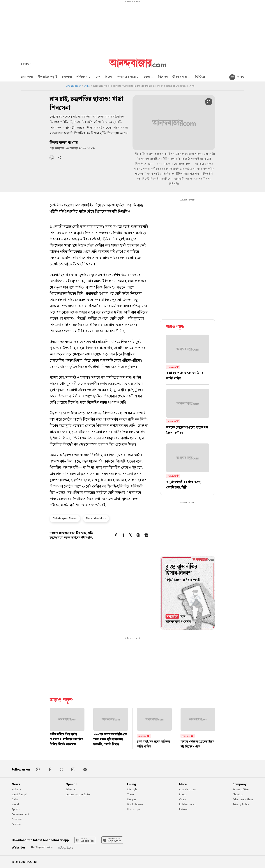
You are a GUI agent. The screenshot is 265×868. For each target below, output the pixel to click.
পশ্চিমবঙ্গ (84, 77)
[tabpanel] (188, 593)
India (87, 86)
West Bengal (19, 794)
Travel (131, 794)
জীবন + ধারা (181, 77)
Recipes (132, 799)
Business (17, 819)
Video (182, 799)
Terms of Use (241, 789)
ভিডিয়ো (200, 77)
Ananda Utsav (187, 789)
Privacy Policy (241, 804)
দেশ (98, 77)
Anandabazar (74, 86)
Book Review (135, 804)
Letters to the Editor (78, 794)
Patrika (183, 809)
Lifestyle (132, 789)
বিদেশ (108, 77)
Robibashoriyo (188, 804)
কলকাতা (67, 77)
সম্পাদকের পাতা (128, 77)
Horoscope (134, 809)
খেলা (149, 77)
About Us (238, 794)
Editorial (71, 789)
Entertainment (21, 814)
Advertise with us (243, 799)
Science (16, 824)
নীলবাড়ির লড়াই (47, 77)
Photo (183, 794)
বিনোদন (163, 77)
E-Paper (26, 64)
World (15, 804)
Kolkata (16, 789)
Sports (16, 809)
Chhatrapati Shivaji (65, 518)
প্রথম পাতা (27, 77)
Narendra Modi (96, 518)
